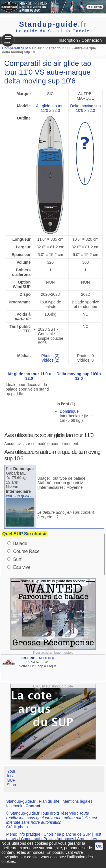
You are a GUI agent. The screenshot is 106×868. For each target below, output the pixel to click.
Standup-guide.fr (21, 801)
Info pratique (29, 834)
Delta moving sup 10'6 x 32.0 (85, 108)
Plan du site (49, 801)
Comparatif (31, 839)
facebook (14, 806)
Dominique (69, 411)
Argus (82, 839)
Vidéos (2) (50, 360)
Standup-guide (53, 24)
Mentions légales (78, 801)
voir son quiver (19, 496)
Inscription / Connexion (80, 40)
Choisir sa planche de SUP (67, 834)
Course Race (26, 551)
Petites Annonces (59, 839)
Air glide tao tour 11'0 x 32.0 (50, 108)
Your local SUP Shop (11, 778)
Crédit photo (17, 827)
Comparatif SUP (16, 48)
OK (99, 846)
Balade (20, 543)
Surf (17, 559)
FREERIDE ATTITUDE (38, 658)
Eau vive (22, 567)
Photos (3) (50, 356)
